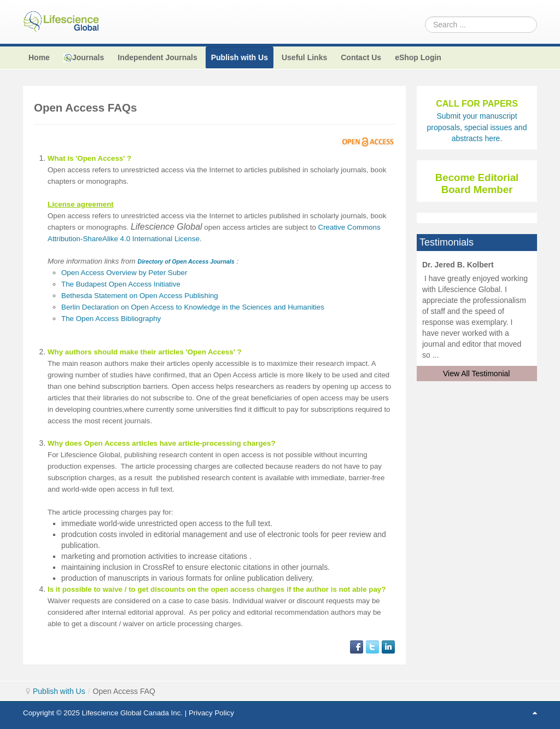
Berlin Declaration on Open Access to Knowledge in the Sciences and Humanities (193, 307)
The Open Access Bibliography (111, 319)
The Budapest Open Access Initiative (121, 284)
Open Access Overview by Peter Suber (124, 273)
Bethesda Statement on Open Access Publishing (140, 296)
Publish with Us (59, 691)
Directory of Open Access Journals (186, 261)
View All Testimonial (476, 374)
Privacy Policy (211, 713)
